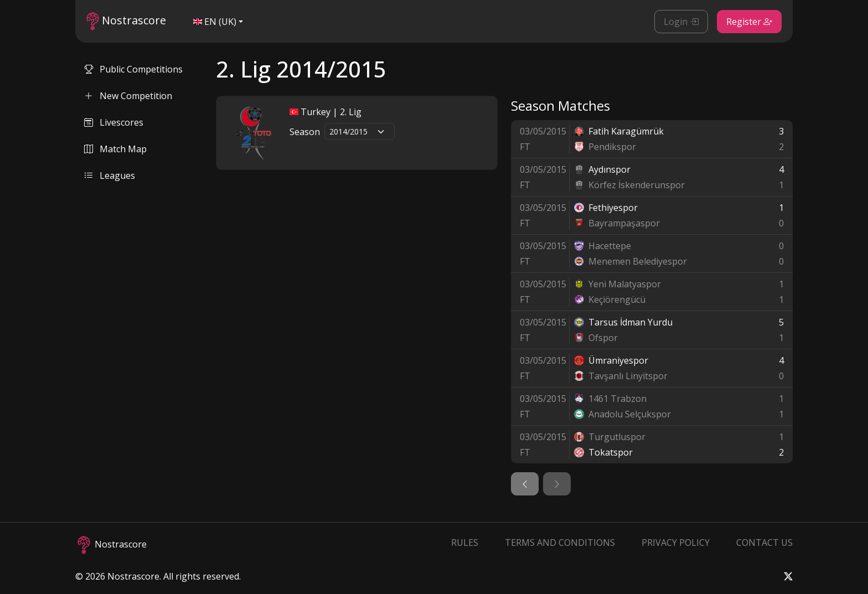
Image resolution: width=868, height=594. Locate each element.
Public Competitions (133, 69)
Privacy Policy (676, 543)
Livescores (114, 122)
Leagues (110, 175)
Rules (465, 543)
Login (681, 22)
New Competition (128, 96)
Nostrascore (126, 21)
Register (749, 22)
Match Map (115, 149)
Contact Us (764, 543)
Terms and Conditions (560, 543)
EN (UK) (215, 22)
